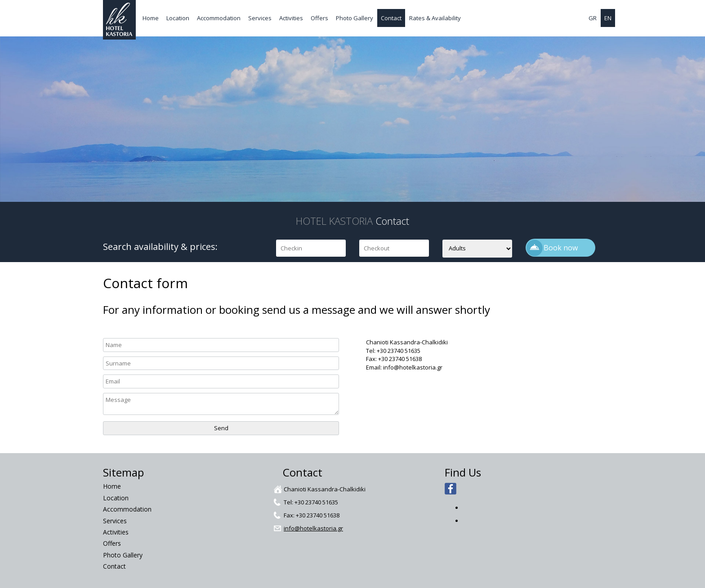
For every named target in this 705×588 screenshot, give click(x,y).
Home (151, 18)
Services (260, 18)
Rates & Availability (435, 18)
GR (593, 18)
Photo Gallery (355, 18)
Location (178, 18)
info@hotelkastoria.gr (313, 528)
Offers (319, 18)
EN (608, 18)
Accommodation (219, 18)
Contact (391, 18)
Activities (291, 18)
